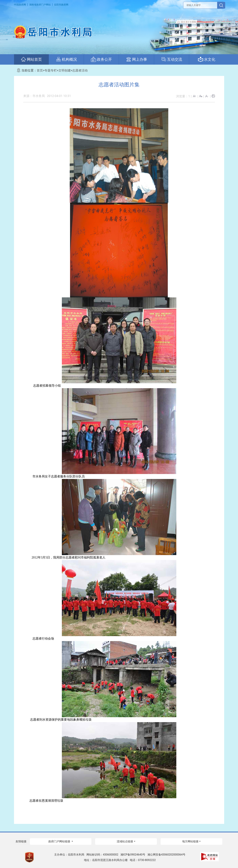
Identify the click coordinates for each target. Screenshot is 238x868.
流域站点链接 (125, 841)
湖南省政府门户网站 (40, 5)
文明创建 (65, 70)
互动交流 (172, 59)
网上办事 (137, 59)
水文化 (207, 59)
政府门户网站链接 (60, 841)
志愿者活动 (80, 70)
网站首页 (31, 59)
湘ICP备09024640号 (133, 855)
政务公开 (101, 59)
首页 (40, 70)
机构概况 (66, 59)
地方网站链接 (190, 841)
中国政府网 (20, 5)
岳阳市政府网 (61, 5)
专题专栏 (51, 70)
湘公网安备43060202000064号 (166, 855)
